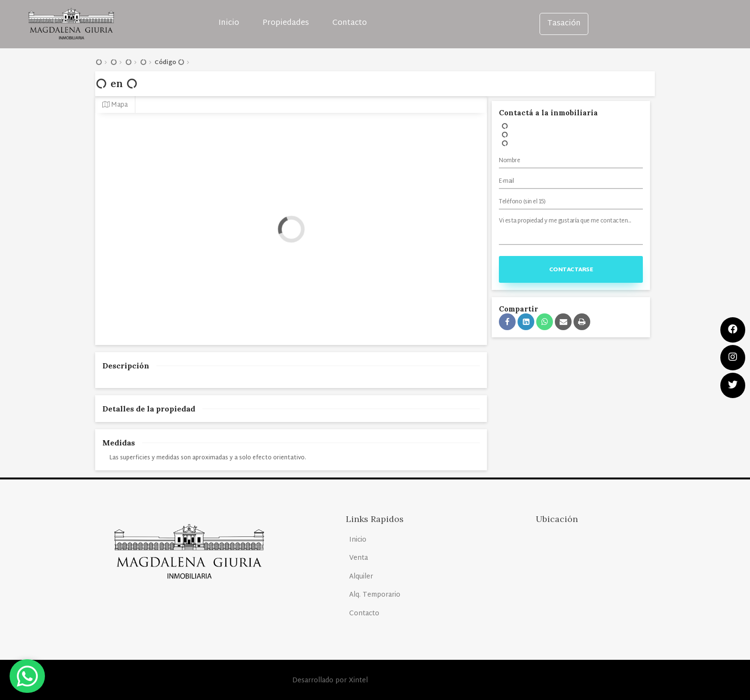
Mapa (115, 105)
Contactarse (571, 270)
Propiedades (286, 23)
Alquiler (361, 577)
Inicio (229, 23)
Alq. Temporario (375, 595)
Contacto (350, 23)
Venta (358, 558)
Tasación (564, 24)
